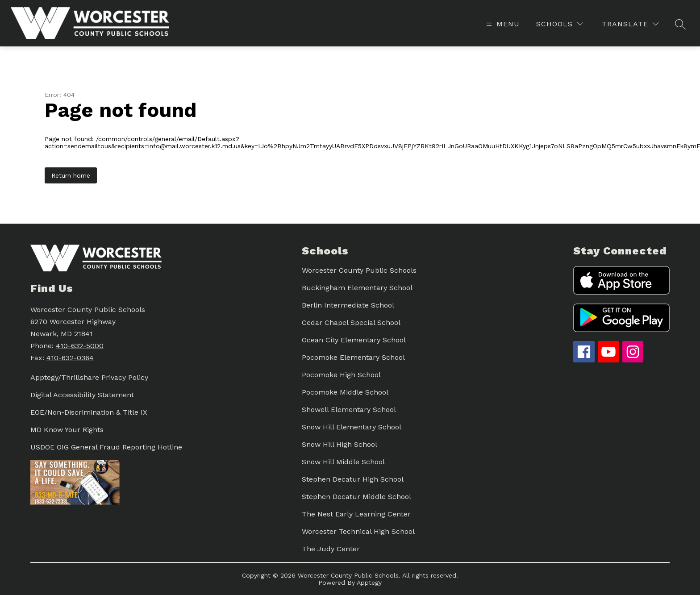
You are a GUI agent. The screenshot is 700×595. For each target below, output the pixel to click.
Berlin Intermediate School (348, 305)
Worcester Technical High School (358, 531)
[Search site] (680, 24)
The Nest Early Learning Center (356, 514)
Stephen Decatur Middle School (356, 497)
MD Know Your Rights (67, 430)
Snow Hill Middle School (343, 462)
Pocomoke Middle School (345, 392)
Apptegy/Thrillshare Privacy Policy (89, 377)
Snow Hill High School (340, 444)
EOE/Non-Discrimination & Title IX (89, 412)
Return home (71, 175)
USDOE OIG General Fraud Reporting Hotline (106, 447)
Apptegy (369, 583)
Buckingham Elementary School (357, 288)
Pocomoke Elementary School (353, 357)
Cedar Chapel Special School (351, 322)
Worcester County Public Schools (359, 270)
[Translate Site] (630, 24)
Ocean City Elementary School (354, 340)
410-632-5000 (80, 346)
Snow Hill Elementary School (352, 427)
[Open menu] (502, 24)
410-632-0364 (70, 358)
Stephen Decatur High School (353, 479)
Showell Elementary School (349, 410)
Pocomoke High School (341, 375)
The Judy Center (331, 549)
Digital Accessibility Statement (82, 395)
